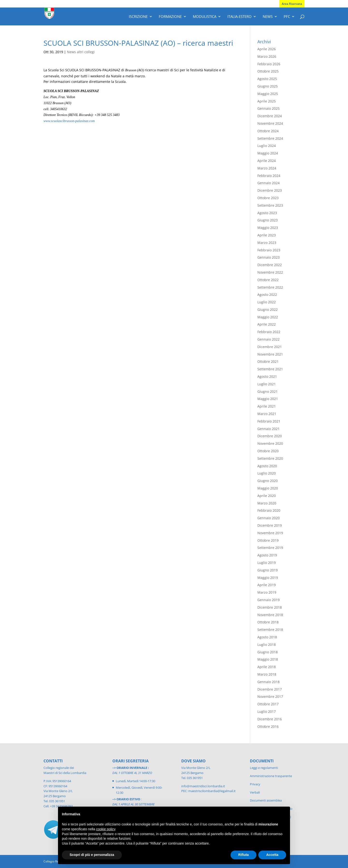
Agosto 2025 (267, 79)
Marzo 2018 (267, 674)
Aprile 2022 (267, 324)
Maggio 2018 (268, 659)
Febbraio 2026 (269, 64)
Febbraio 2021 (269, 421)
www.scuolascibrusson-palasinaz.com (69, 121)
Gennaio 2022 (268, 339)
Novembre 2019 (270, 533)
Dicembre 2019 (270, 525)
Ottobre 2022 (268, 280)
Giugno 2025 (268, 86)
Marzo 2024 (267, 168)
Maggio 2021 (268, 399)
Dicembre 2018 (270, 607)
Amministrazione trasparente (271, 776)
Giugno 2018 (268, 652)
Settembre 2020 (270, 458)
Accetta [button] (272, 855)
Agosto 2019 (267, 555)
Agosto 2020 (267, 466)
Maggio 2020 (268, 488)
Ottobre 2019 (268, 540)
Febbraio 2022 (269, 332)
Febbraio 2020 (269, 510)
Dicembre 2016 (270, 719)
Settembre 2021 (270, 369)
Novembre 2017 (270, 697)
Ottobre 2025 (268, 71)
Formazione (170, 17)
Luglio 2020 (267, 473)
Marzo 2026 (267, 56)
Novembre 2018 (270, 615)
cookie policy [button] (106, 829)
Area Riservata (292, 4)
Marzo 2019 (267, 592)
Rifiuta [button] (244, 855)
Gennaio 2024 (268, 183)
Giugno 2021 (268, 391)
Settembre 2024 (270, 138)
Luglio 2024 (267, 146)
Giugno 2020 (268, 481)
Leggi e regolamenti (264, 768)
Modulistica (205, 17)
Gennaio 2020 (268, 518)
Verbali (255, 792)
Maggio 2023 (268, 228)
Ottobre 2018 (268, 622)
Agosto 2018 (267, 637)
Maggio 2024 (268, 153)
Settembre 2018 (270, 630)
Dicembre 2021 (270, 347)
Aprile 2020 (267, 496)
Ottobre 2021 (268, 361)
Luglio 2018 (267, 645)
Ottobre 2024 (268, 131)
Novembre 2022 (270, 272)
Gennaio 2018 (268, 682)
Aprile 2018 (267, 667)
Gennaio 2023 (268, 257)
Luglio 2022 (267, 302)
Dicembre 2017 (270, 689)
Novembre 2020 (270, 443)
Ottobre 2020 (268, 451)
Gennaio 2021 (268, 429)
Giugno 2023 (268, 220)
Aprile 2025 (267, 101)
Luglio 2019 (267, 563)
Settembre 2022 (270, 287)
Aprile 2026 (267, 49)
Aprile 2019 (267, 585)
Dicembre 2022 (270, 265)
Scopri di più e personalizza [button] (92, 855)
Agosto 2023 (267, 213)
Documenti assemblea (266, 800)
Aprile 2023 (267, 235)
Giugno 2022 (268, 310)
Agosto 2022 (267, 295)
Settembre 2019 (270, 548)
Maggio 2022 (268, 317)
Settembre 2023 (270, 205)
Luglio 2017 (267, 711)
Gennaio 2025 (268, 108)
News (268, 17)
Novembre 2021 (270, 354)
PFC (287, 17)
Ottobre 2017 (268, 704)
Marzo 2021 (267, 414)
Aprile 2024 (267, 161)
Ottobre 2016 (268, 726)
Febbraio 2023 (269, 250)
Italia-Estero (239, 17)
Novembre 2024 (270, 123)
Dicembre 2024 (270, 116)
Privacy (255, 784)
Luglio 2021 (267, 384)
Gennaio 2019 (268, 600)
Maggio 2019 (268, 578)
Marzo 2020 (267, 503)
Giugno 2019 (268, 570)
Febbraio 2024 (269, 176)
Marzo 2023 (267, 243)
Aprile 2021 (267, 406)
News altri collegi (81, 52)
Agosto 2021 (267, 376)
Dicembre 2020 (270, 436)
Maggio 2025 (268, 94)
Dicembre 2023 (270, 190)
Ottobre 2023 (268, 198)
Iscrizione (138, 17)
